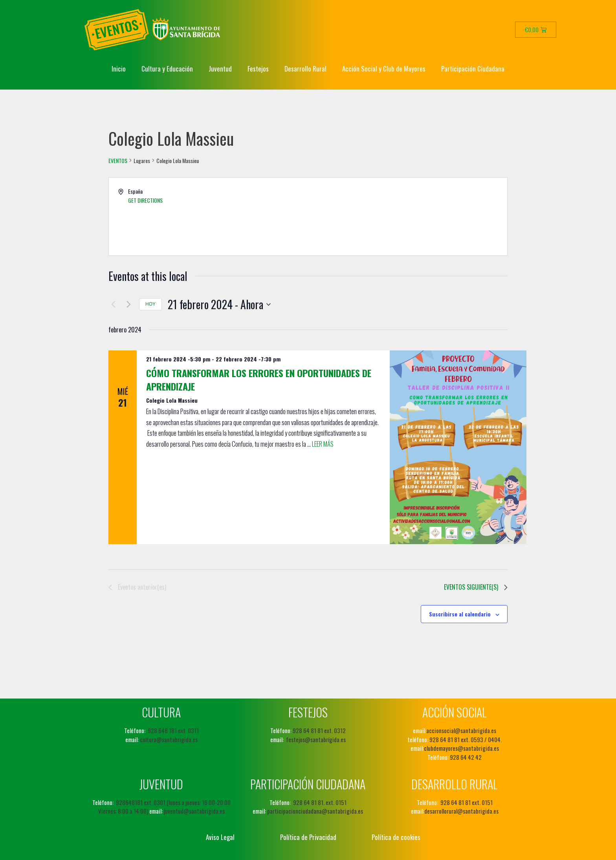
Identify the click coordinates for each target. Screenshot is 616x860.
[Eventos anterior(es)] (113, 304)
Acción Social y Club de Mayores (384, 69)
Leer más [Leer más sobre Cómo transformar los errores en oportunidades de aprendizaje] (323, 444)
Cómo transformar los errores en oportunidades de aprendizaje (259, 380)
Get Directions (145, 200)
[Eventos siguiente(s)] (128, 304)
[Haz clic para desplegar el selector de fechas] (219, 304)
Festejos (258, 69)
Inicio (119, 69)
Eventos (118, 161)
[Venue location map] (407, 216)
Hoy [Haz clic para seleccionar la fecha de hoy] (150, 304)
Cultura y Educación (167, 69)
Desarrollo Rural (305, 69)
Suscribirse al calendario (460, 614)
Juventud (220, 69)
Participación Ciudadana (473, 69)
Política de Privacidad (308, 837)
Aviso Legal (220, 837)
